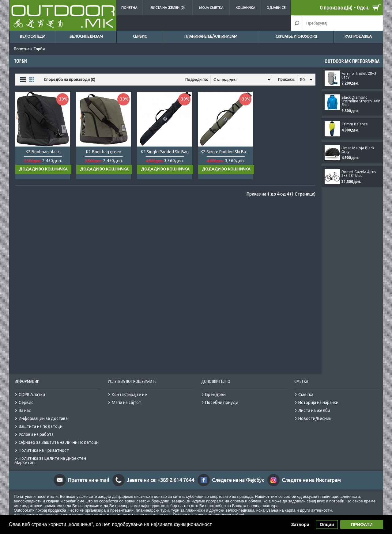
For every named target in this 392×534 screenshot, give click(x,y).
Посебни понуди (222, 396)
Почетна (129, 8)
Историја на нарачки (318, 396)
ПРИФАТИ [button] (362, 524)
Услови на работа (36, 428)
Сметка (306, 388)
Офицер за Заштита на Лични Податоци (59, 436)
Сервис (140, 36)
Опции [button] (327, 524)
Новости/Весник (315, 412)
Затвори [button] (300, 524)
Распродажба (358, 36)
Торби (39, 49)
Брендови (215, 388)
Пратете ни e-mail (89, 474)
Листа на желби (314, 404)
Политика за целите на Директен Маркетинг (50, 454)
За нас (25, 404)
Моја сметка (211, 8)
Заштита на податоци (41, 420)
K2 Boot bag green (104, 152)
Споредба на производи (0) (70, 79)
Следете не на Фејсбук (238, 474)
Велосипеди (33, 36)
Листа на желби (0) (168, 8)
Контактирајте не (129, 388)
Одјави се (276, 8)
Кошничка (245, 8)
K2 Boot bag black (43, 152)
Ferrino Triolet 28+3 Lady (359, 75)
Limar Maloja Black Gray (358, 150)
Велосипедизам (86, 36)
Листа (23, 79)
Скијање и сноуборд (296, 36)
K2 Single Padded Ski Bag (165, 152)
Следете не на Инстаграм (311, 474)
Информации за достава (43, 412)
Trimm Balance (355, 124)
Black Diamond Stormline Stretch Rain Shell (361, 101)
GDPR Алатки (32, 388)
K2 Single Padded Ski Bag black (227, 152)
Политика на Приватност (44, 444)
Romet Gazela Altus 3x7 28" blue (359, 174)
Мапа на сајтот (126, 396)
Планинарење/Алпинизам (211, 36)
